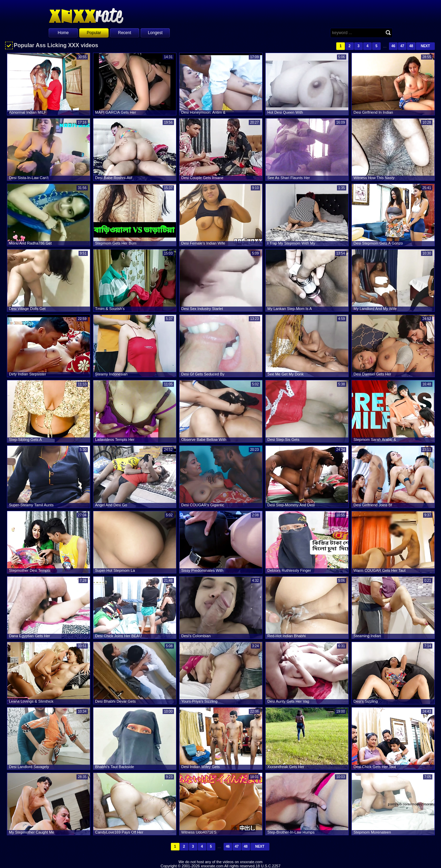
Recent (124, 33)
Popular (94, 33)
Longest (155, 33)
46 (393, 46)
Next (425, 46)
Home (63, 33)
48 (411, 46)
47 (402, 46)
